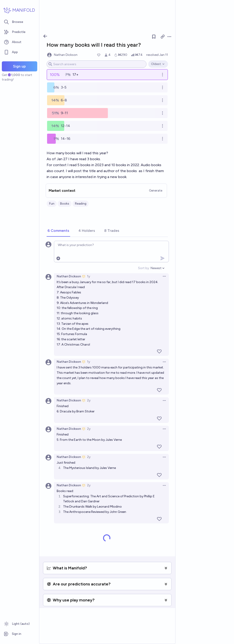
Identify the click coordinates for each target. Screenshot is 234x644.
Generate (156, 191)
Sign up (19, 66)
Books (65, 204)
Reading (81, 204)
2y (89, 400)
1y (89, 276)
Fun (52, 204)
